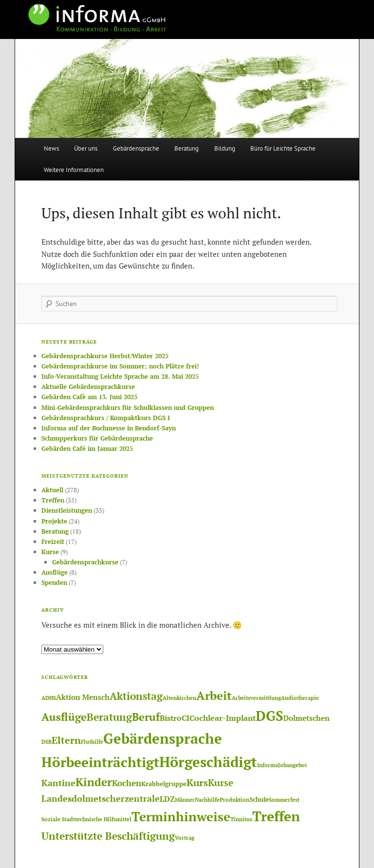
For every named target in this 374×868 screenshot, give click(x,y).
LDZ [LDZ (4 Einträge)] (167, 799)
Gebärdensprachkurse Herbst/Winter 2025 (105, 356)
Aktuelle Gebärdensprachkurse (88, 386)
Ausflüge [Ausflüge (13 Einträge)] (64, 717)
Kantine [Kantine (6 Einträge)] (58, 783)
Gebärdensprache (136, 148)
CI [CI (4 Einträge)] (186, 718)
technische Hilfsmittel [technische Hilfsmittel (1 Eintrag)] (103, 819)
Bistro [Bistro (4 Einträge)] (171, 718)
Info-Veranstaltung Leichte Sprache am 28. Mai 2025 (120, 376)
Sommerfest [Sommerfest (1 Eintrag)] (284, 800)
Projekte (54, 521)
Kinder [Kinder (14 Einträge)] (94, 782)
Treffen (53, 500)
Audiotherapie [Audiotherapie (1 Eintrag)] (300, 698)
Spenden (54, 582)
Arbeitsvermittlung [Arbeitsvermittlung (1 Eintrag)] (256, 698)
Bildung (225, 148)
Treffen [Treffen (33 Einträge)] (276, 816)
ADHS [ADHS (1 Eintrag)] (49, 698)
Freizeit (53, 541)
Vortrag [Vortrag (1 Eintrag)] (185, 838)
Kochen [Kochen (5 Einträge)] (127, 783)
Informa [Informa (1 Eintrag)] (268, 765)
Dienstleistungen (67, 510)
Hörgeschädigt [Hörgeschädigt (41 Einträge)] (208, 762)
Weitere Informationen (74, 170)
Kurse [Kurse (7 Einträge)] (221, 782)
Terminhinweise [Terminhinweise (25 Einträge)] (181, 816)
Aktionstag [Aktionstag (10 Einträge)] (136, 696)
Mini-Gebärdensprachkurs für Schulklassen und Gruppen (128, 407)
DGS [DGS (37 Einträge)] (270, 716)
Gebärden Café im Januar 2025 (87, 448)
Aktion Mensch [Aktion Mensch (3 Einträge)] (83, 697)
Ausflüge (55, 572)
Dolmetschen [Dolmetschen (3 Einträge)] (307, 718)
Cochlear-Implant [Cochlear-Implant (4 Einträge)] (223, 718)
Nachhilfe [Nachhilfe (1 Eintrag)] (207, 800)
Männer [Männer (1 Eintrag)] (185, 800)
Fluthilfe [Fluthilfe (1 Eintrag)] (92, 742)
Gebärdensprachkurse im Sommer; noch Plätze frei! (120, 366)
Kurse (50, 552)
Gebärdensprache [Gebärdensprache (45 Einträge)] (163, 738)
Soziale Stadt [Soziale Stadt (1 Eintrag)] (58, 819)
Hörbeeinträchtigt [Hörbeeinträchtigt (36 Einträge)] (100, 762)
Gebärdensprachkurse (85, 562)
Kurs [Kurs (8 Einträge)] (197, 783)
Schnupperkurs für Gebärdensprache (97, 438)
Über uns (86, 148)
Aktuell (52, 490)
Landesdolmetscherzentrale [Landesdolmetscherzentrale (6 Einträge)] (101, 798)
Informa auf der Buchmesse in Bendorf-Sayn (109, 428)
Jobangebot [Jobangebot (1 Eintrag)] (292, 765)
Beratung (187, 148)
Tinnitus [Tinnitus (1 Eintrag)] (241, 819)
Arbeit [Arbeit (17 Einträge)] (214, 695)
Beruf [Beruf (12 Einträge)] (146, 717)
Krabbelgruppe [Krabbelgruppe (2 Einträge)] (164, 784)
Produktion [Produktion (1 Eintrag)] (234, 800)
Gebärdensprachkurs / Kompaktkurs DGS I (106, 418)
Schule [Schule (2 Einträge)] (259, 799)
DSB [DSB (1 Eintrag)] (47, 742)
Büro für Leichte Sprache (283, 148)
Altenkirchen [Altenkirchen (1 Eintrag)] (179, 698)
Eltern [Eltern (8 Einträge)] (66, 740)
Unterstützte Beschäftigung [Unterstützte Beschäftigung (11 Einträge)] (108, 836)
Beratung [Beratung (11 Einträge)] (109, 717)
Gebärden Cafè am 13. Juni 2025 (89, 397)
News (51, 148)
